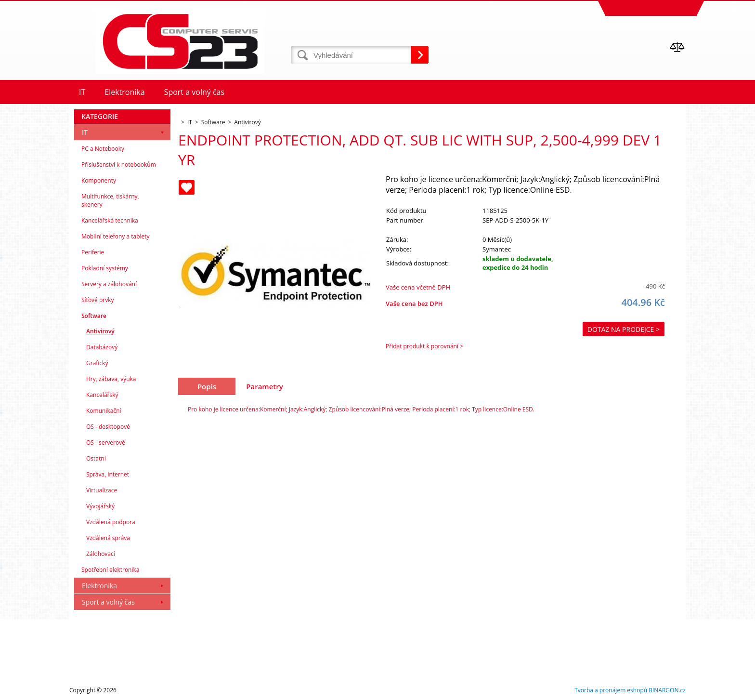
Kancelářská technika (110, 220)
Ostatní (96, 458)
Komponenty (99, 180)
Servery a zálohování (109, 284)
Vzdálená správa (108, 538)
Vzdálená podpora (111, 522)
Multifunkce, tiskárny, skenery (110, 200)
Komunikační (104, 411)
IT (85, 132)
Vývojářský (100, 506)
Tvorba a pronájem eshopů (611, 690)
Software (94, 316)
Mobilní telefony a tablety (116, 236)
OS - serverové (106, 442)
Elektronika (99, 586)
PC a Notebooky (103, 149)
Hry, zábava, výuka (111, 379)
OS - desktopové (108, 427)
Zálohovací (101, 554)
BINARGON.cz (667, 690)
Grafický (97, 363)
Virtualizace (102, 490)
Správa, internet (108, 474)
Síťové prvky (98, 300)
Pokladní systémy (105, 268)
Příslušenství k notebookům (119, 165)
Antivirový (100, 331)
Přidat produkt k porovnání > (424, 346)
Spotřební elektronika (110, 570)
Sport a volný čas (108, 602)
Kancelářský (102, 395)
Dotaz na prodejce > (624, 329)
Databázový (102, 347)
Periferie (93, 252)
